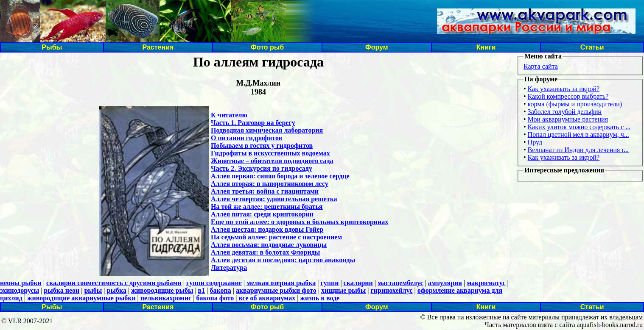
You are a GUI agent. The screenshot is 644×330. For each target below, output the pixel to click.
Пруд (535, 142)
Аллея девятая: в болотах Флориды (265, 252)
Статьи (592, 47)
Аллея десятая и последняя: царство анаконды (283, 260)
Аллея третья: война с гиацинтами (265, 191)
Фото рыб (267, 47)
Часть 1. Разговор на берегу (253, 123)
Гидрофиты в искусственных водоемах (270, 153)
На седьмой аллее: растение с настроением (276, 237)
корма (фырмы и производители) (575, 104)
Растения (158, 47)
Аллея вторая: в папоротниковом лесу (270, 184)
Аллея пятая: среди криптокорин (262, 214)
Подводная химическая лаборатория (267, 130)
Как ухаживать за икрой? (564, 89)
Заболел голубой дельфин (565, 112)
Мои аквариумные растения (568, 119)
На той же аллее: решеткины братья (267, 207)
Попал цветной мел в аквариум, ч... (578, 134)
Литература (229, 268)
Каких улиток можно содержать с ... (579, 127)
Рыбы (52, 47)
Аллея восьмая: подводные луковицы (269, 245)
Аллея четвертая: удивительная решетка (274, 199)
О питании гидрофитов (246, 138)
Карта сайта (541, 66)
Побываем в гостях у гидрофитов (262, 146)
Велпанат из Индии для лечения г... (578, 150)
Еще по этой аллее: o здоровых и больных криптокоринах (300, 222)
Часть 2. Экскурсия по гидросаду (262, 168)
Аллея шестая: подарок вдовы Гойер (267, 229)
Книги (486, 47)
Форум (377, 47)
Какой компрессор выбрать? (568, 96)
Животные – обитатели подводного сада (272, 161)
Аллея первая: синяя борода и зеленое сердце (280, 176)
